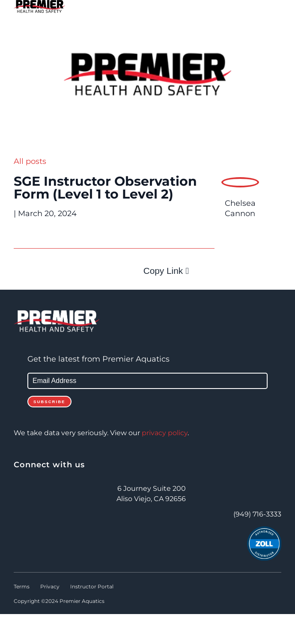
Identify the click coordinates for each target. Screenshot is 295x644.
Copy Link (163, 271)
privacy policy (165, 433)
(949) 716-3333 (257, 514)
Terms (22, 587)
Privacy (50, 587)
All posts (30, 161)
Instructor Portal (92, 587)
